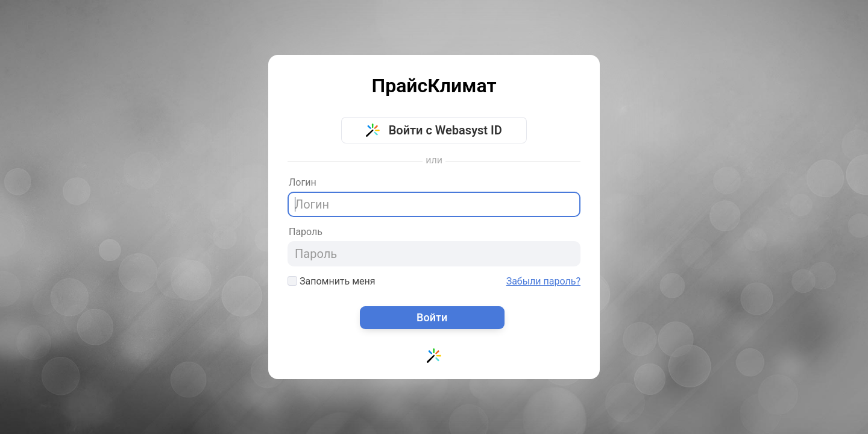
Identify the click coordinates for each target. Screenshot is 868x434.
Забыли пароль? (543, 281)
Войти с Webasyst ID (434, 130)
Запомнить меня (332, 281)
